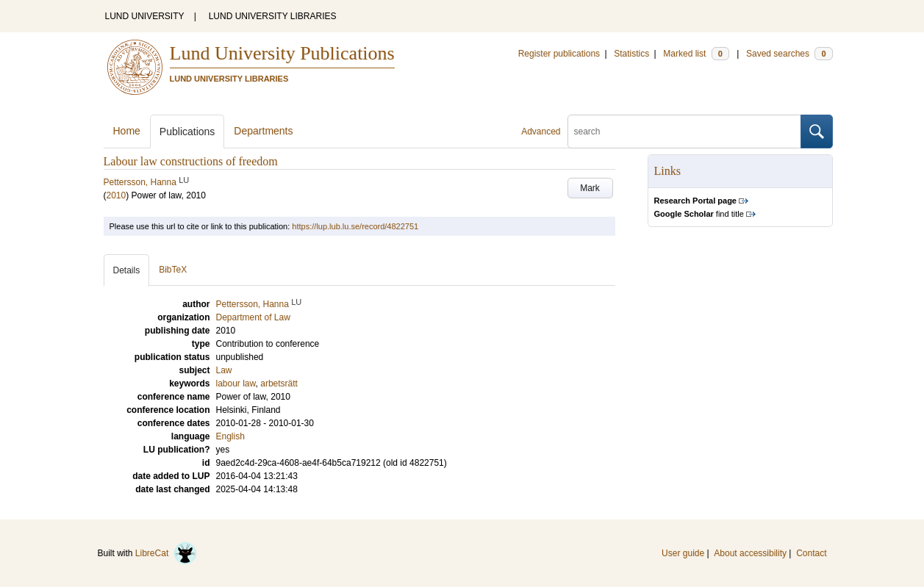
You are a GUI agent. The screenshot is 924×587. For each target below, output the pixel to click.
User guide (683, 553)
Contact (811, 553)
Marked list (696, 54)
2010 (117, 195)
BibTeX (173, 270)
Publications (187, 132)
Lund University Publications (282, 53)
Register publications (559, 54)
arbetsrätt (279, 383)
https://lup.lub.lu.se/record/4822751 (355, 226)
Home (127, 131)
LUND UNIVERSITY (145, 16)
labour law (236, 383)
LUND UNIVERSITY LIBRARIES (273, 16)
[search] (684, 132)
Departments (263, 131)
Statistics (631, 54)
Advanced (541, 132)
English (230, 436)
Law (224, 370)
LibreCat (166, 553)
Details (127, 270)
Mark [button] (590, 188)
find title (699, 214)
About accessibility (750, 553)
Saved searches (789, 54)
